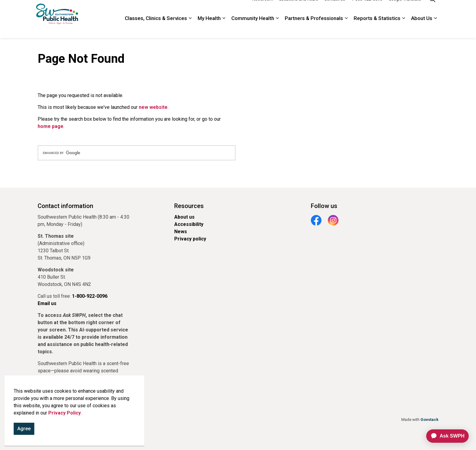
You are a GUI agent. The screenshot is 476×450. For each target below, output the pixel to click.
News (181, 232)
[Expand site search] (432, 10)
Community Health (253, 29)
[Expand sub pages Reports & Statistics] (403, 29)
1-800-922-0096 (367, 9)
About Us (422, 29)
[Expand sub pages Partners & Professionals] (346, 29)
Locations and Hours (299, 9)
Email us (47, 303)
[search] (137, 153)
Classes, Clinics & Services (156, 29)
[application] (445, 436)
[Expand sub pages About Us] (435, 29)
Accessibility (189, 224)
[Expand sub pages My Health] (224, 29)
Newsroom (263, 9)
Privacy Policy (65, 413)
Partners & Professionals (314, 29)
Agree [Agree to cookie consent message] (24, 429)
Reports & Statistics (377, 29)
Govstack (429, 420)
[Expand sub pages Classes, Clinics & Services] (190, 29)
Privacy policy (190, 239)
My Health (209, 29)
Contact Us (335, 9)
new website (153, 107)
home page (51, 126)
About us (184, 217)
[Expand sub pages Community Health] (277, 29)
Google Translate (405, 9)
